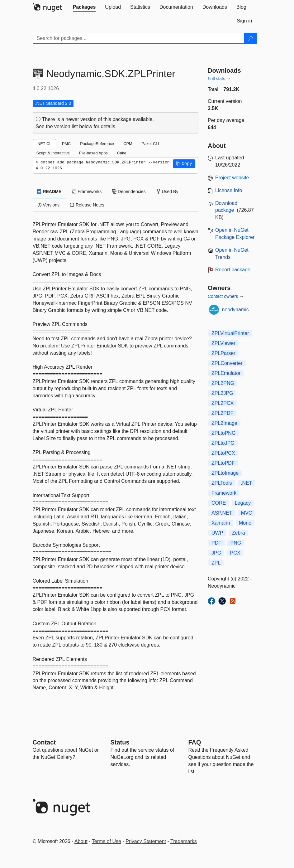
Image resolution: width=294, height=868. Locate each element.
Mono (245, 523)
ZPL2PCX (223, 403)
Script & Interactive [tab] (53, 153)
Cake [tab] (122, 153)
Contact (44, 742)
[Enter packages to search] (138, 38)
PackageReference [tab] (97, 144)
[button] (184, 164)
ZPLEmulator (226, 373)
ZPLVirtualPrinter (230, 333)
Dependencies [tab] (129, 192)
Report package (233, 270)
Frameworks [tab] (87, 192)
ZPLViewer (223, 343)
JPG (216, 553)
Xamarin (221, 523)
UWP (217, 533)
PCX (235, 553)
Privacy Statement (146, 841)
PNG (236, 543)
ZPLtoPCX (223, 453)
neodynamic (235, 310)
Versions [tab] (49, 205)
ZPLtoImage (225, 473)
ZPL (216, 563)
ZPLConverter (227, 363)
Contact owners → (226, 296)
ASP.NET (222, 513)
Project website (232, 178)
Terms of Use (107, 841)
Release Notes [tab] (87, 205)
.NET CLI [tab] (45, 144)
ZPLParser (223, 353)
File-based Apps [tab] (93, 153)
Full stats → (219, 79)
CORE (219, 503)
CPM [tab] (128, 144)
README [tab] (50, 192)
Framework (224, 493)
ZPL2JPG (222, 393)
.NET (246, 483)
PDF (216, 543)
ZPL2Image (224, 423)
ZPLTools (222, 483)
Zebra (239, 533)
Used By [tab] (167, 192)
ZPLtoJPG (223, 443)
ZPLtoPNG (223, 433)
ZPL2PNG (223, 383)
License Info (229, 190)
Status (120, 742)
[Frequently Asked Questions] (195, 742)
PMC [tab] (66, 144)
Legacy (243, 503)
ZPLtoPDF (223, 463)
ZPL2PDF (222, 413)
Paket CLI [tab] (150, 144)
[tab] (84, 7)
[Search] (250, 38)
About (81, 841)
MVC (247, 513)
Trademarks (184, 841)
